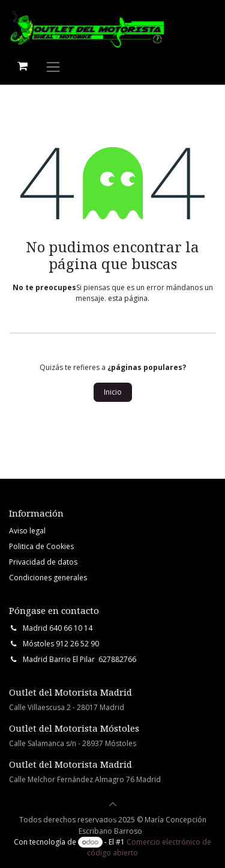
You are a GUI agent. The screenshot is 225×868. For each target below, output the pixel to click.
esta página (128, 298)
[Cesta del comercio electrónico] (22, 66)
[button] (113, 804)
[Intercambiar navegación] (53, 66)
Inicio (113, 392)
